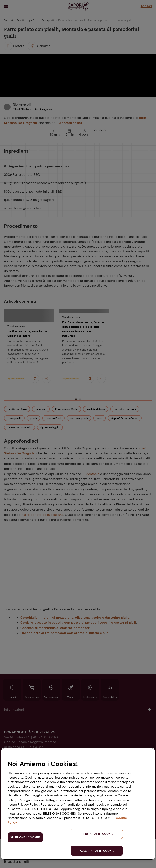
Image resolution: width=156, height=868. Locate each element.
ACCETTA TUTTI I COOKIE (97, 851)
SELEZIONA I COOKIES (25, 837)
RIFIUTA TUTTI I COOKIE (97, 834)
